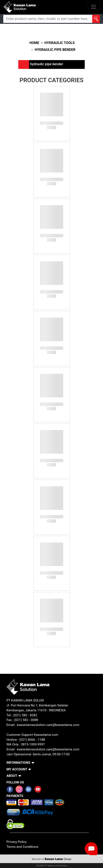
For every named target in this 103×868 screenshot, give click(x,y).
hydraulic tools (60, 43)
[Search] (48, 19)
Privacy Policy (17, 842)
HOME (34, 43)
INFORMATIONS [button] (18, 763)
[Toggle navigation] (94, 7)
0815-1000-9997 (33, 744)
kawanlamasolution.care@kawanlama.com (48, 725)
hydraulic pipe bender (55, 50)
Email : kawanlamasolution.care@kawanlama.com (43, 749)
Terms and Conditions (22, 847)
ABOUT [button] (12, 776)
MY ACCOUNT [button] (17, 769)
